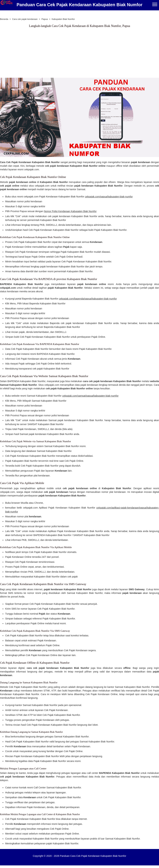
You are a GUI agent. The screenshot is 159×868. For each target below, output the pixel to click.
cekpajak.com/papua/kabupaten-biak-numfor (109, 197)
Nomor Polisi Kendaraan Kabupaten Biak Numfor (70, 211)
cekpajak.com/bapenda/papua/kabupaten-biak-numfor (88, 299)
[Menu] (155, 5)
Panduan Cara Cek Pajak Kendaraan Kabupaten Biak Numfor (79, 5)
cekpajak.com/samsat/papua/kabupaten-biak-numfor (90, 396)
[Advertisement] (65, 54)
